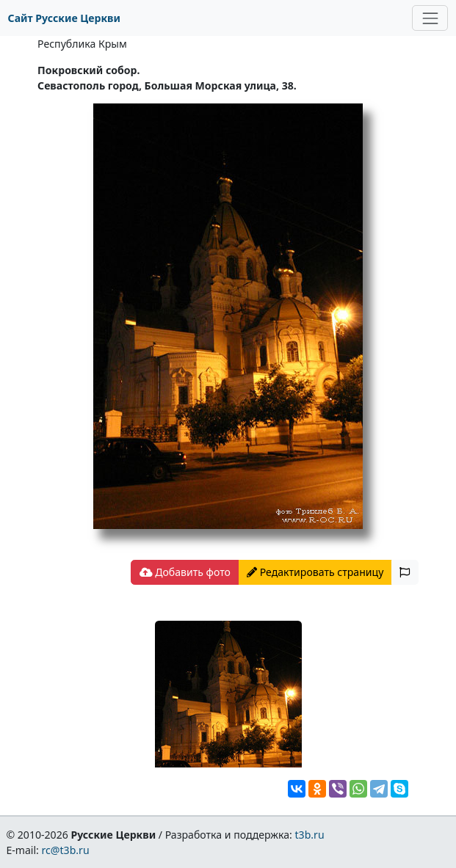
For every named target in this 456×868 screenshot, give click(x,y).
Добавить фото (185, 572)
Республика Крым (82, 44)
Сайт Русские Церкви (64, 18)
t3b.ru (310, 835)
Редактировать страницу (315, 572)
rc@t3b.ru (66, 850)
